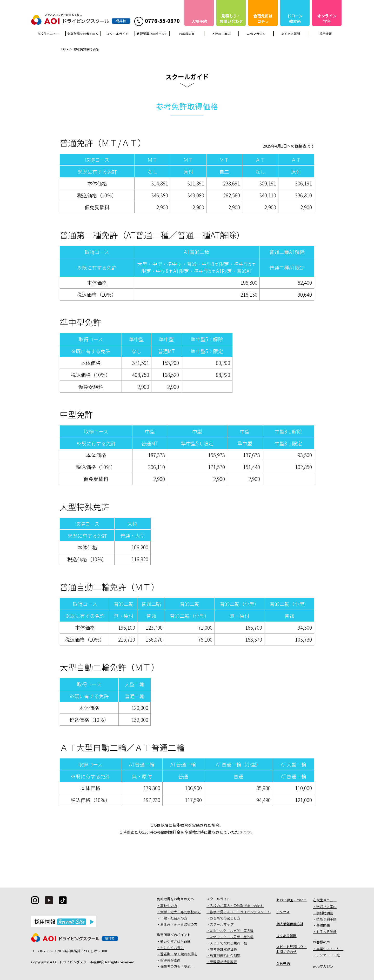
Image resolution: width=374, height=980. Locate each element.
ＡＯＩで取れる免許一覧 (228, 943)
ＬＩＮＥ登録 (326, 932)
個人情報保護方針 (290, 924)
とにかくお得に (172, 948)
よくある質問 (291, 34)
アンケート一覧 (328, 955)
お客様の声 (187, 34)
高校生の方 (169, 906)
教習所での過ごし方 (225, 918)
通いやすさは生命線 (175, 941)
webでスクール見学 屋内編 (232, 931)
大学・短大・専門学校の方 (181, 912)
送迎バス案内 (326, 907)
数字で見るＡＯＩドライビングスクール (240, 912)
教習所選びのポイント (152, 34)
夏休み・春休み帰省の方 (179, 924)
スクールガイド (117, 34)
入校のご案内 (221, 34)
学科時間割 (325, 913)
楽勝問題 (323, 925)
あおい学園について (292, 900)
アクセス (283, 912)
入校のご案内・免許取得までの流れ (237, 906)
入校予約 (283, 964)
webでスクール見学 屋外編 (232, 937)
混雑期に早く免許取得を (179, 954)
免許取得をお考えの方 (83, 34)
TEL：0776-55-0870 (46, 951)
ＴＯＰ (64, 49)
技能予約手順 (326, 919)
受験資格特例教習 (223, 962)
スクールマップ (222, 924)
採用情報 (325, 34)
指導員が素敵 (170, 960)
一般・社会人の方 (174, 918)
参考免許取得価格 (223, 949)
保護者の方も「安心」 (177, 966)
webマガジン (256, 34)
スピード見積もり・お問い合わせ (292, 949)
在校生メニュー (48, 34)
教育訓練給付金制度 (225, 955)
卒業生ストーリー (330, 949)
